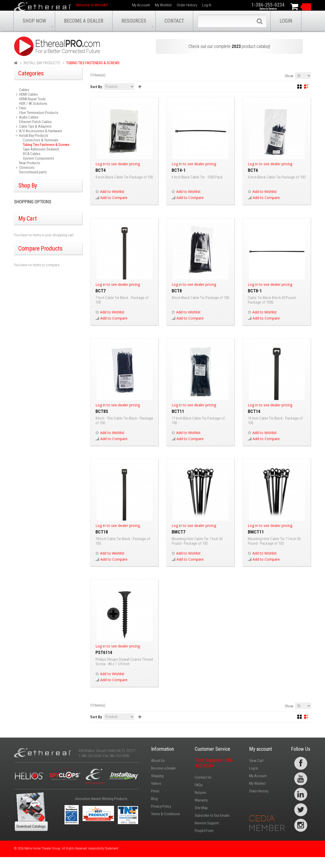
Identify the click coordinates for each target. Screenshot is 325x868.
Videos (156, 794)
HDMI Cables (26, 94)
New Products (27, 163)
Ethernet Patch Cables (33, 122)
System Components (36, 158)
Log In (254, 779)
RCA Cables (29, 154)
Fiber (20, 108)
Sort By (96, 87)
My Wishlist (257, 794)
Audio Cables (26, 117)
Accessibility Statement (103, 859)
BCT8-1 (255, 295)
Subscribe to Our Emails (212, 826)
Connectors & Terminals (38, 140)
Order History (259, 802)
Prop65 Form (204, 841)
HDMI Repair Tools (30, 99)
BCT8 (177, 295)
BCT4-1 (179, 172)
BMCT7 (178, 540)
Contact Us (203, 788)
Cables (22, 90)
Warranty (201, 811)
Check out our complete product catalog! (229, 46)
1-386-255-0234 (264, 5)
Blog (154, 809)
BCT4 (101, 172)
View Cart (256, 771)
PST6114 (104, 663)
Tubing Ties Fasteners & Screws (44, 145)
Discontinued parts (30, 172)
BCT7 (101, 295)
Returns (200, 803)
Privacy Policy (161, 817)
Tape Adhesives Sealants (39, 149)
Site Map (201, 819)
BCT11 (178, 418)
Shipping (157, 787)
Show (289, 76)
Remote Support (207, 834)
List (306, 87)
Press (155, 802)
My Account (258, 787)
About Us (158, 771)
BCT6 (253, 172)
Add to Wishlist (110, 194)
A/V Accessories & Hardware (38, 131)
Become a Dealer (163, 779)
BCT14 (254, 418)
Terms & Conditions (166, 825)
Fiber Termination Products (36, 113)
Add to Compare (111, 200)
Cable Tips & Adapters (33, 126)
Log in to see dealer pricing (118, 166)
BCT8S (102, 418)
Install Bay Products (42, 63)
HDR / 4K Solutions (31, 104)
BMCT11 (256, 540)
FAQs (199, 796)
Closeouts (24, 168)
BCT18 (102, 540)
